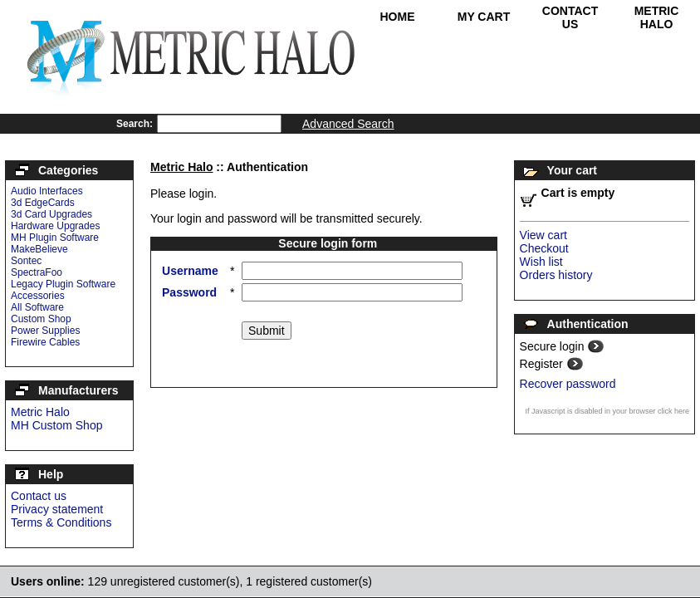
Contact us (39, 496)
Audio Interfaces (47, 191)
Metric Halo (657, 17)
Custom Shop (41, 319)
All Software (37, 307)
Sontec (26, 261)
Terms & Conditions (61, 522)
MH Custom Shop (56, 425)
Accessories (38, 296)
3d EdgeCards (43, 203)
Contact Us (570, 17)
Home (398, 17)
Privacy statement (57, 509)
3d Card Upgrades (51, 214)
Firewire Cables (45, 342)
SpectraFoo (37, 272)
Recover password (568, 384)
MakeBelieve (39, 249)
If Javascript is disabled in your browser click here (607, 411)
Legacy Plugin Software (63, 284)
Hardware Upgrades (55, 226)
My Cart (484, 17)
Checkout (544, 248)
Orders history (556, 275)
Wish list (541, 262)
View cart (543, 235)
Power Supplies (45, 331)
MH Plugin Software (55, 238)
